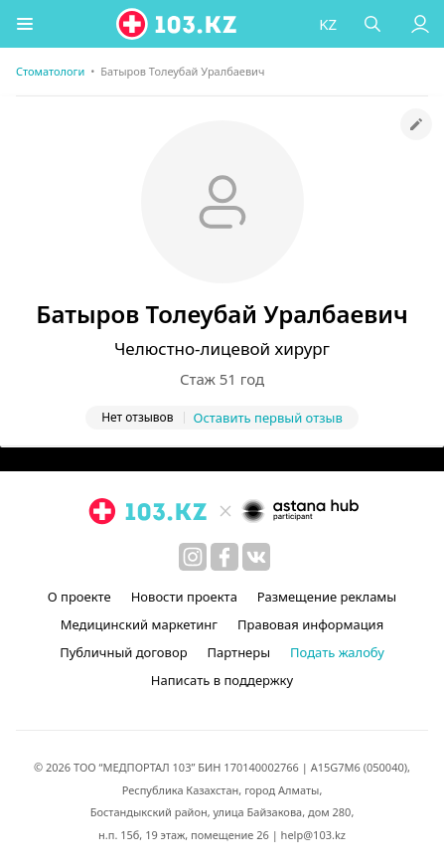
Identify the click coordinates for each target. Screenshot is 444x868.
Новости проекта (184, 597)
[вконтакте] (256, 557)
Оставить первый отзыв (268, 418)
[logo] (178, 24)
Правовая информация (310, 624)
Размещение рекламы (327, 597)
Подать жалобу (337, 652)
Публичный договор (123, 652)
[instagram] (193, 557)
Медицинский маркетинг (139, 624)
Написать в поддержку (222, 680)
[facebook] (224, 557)
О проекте (79, 597)
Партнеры (239, 652)
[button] (25, 24)
